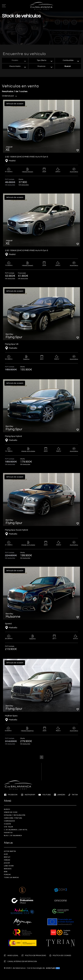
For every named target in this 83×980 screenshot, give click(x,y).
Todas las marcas (11, 877)
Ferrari (7, 860)
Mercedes (8, 869)
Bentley (7, 857)
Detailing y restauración (15, 815)
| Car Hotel (16, 830)
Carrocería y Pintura (13, 818)
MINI (6, 872)
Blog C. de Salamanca (13, 835)
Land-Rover (9, 866)
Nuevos (7, 809)
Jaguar (7, 863)
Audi (6, 854)
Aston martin (10, 851)
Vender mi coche (11, 812)
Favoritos (8, 833)
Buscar (68, 66)
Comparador (9, 821)
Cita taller (8, 827)
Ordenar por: (9, 96)
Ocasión (7, 824)
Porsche (7, 875)
